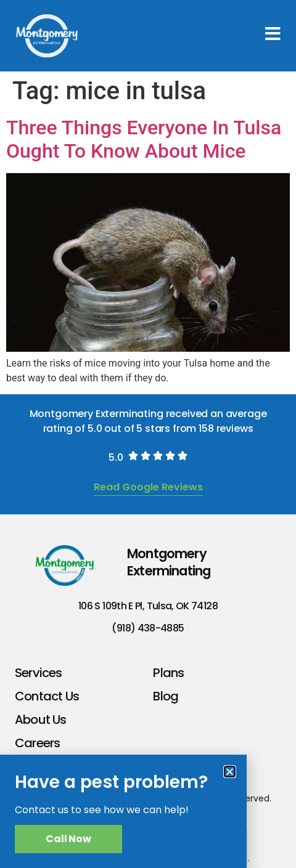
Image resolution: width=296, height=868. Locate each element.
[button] (230, 772)
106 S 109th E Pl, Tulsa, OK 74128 (148, 606)
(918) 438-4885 (148, 628)
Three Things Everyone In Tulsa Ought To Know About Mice (144, 139)
